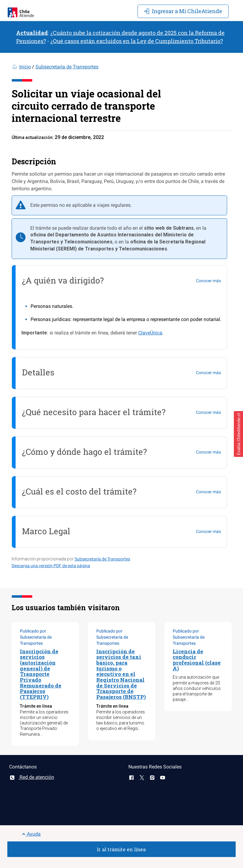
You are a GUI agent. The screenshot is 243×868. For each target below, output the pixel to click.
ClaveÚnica (150, 333)
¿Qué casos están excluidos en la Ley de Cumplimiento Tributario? (137, 41)
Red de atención (32, 777)
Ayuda (31, 834)
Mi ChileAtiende (183, 11)
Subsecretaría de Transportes (67, 67)
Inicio (25, 67)
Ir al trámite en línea (121, 849)
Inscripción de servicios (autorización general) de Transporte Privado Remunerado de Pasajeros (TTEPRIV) (41, 674)
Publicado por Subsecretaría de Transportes (36, 637)
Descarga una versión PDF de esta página (51, 566)
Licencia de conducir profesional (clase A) (197, 660)
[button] (238, 434)
